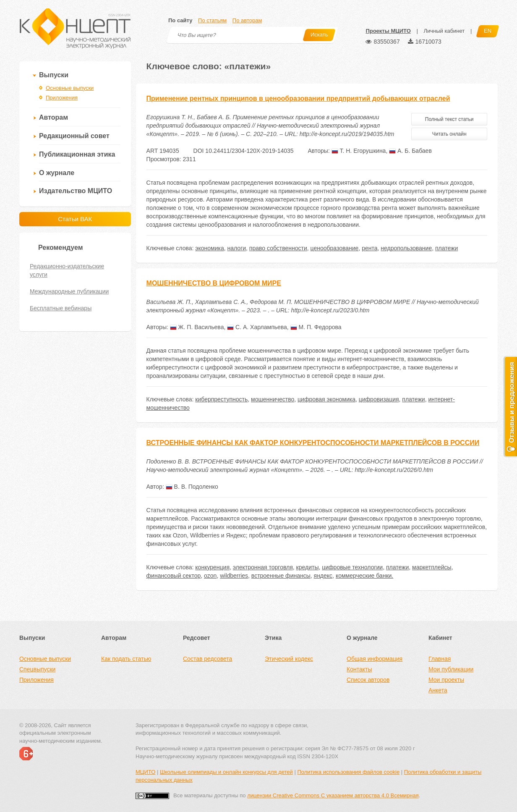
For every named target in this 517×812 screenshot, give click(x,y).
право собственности (278, 248)
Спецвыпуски (37, 669)
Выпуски (54, 75)
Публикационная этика (77, 154)
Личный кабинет (444, 31)
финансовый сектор (174, 576)
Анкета (438, 690)
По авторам (247, 20)
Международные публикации (69, 291)
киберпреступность (221, 399)
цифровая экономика (326, 399)
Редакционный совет (74, 136)
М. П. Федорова (316, 327)
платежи (446, 248)
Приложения (62, 98)
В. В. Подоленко (192, 487)
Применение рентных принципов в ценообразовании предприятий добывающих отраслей (298, 98)
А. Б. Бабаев (410, 151)
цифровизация (379, 399)
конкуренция (212, 567)
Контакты (359, 669)
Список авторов (368, 680)
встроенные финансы (281, 576)
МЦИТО (145, 772)
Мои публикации (451, 669)
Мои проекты (446, 680)
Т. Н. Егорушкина (359, 151)
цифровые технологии (352, 567)
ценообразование (335, 248)
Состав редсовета (208, 659)
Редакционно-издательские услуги (67, 270)
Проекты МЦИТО (388, 31)
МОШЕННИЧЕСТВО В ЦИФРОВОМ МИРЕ (214, 283)
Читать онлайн (449, 134)
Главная (440, 659)
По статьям (212, 20)
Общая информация (375, 659)
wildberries (234, 576)
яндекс (323, 576)
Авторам (54, 117)
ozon (210, 576)
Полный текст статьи (449, 119)
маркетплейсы (432, 567)
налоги (237, 248)
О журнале (57, 173)
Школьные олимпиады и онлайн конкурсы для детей (226, 772)
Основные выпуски (70, 88)
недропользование (406, 248)
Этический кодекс (289, 659)
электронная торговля (263, 567)
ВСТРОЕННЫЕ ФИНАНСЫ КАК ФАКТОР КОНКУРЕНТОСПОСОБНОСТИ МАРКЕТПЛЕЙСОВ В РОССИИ (313, 443)
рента (369, 248)
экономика (209, 248)
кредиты (308, 567)
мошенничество (273, 399)
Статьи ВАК (75, 219)
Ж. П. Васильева (197, 327)
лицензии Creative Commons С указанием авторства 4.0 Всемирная (333, 795)
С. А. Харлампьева (257, 327)
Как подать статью (126, 659)
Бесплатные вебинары (61, 308)
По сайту (180, 20)
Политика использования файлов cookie (348, 772)
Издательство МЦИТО (76, 191)
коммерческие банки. (364, 576)
